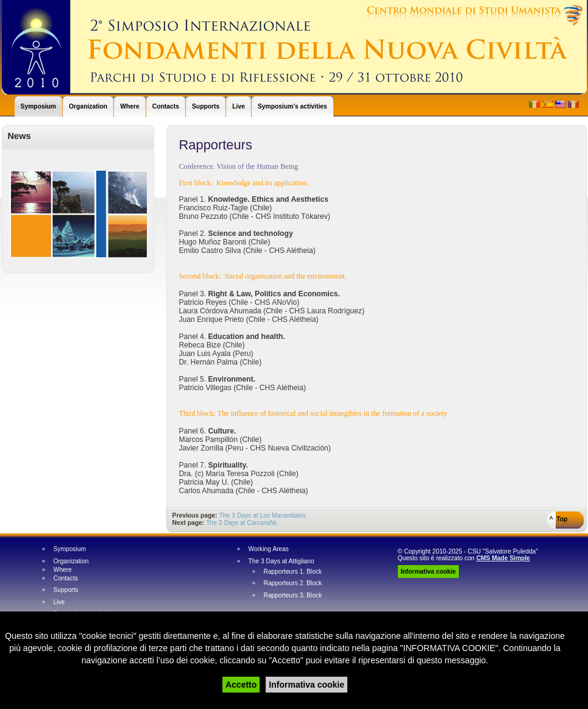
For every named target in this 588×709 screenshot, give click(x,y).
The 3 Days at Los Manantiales (262, 515)
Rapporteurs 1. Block (293, 572)
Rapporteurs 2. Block (293, 583)
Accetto (241, 685)
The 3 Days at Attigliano (282, 561)
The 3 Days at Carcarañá (241, 523)
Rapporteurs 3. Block (293, 596)
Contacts (66, 579)
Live (59, 602)
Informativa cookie (306, 685)
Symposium (70, 549)
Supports (66, 590)
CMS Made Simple (503, 558)
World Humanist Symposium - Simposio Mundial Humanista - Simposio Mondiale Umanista (294, 47)
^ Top (559, 519)
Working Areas (269, 549)
